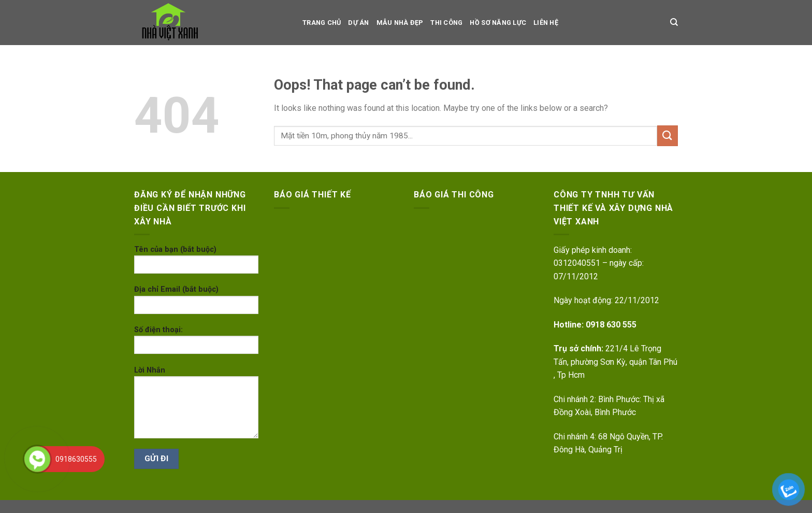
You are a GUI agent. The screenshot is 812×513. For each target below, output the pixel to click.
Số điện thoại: (196, 343)
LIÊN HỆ (546, 23)
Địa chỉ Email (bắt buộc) (196, 303)
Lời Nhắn (196, 406)
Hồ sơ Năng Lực (498, 23)
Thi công (446, 23)
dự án (358, 23)
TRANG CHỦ (322, 23)
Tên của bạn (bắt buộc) (196, 263)
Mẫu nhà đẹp (400, 23)
